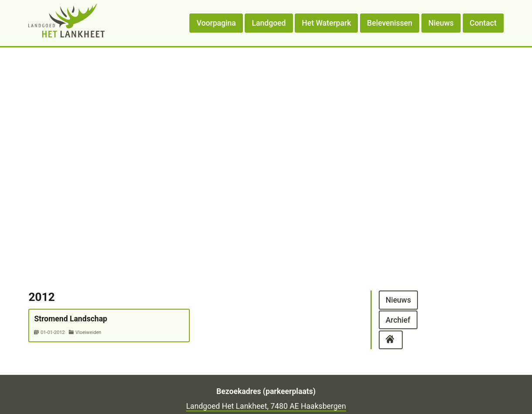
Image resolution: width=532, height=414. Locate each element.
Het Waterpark (326, 23)
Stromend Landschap (71, 319)
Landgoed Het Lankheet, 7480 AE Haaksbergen (266, 406)
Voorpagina (216, 23)
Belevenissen (390, 23)
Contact (483, 23)
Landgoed (269, 23)
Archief (398, 320)
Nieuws (441, 23)
